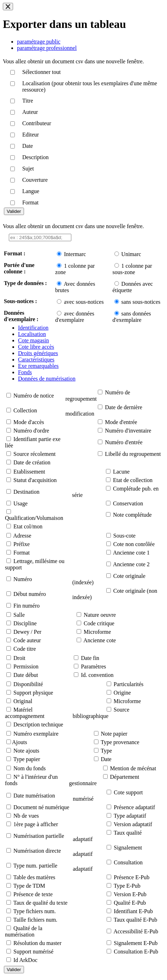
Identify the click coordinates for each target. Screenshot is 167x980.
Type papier (27, 759)
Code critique (99, 623)
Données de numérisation (47, 379)
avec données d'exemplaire (75, 317)
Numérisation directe (37, 851)
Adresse (22, 536)
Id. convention (97, 675)
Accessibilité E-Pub (136, 931)
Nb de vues (26, 816)
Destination (26, 492)
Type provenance (120, 742)
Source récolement (35, 454)
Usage (20, 503)
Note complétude (132, 515)
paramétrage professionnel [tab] (47, 48)
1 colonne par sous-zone (132, 269)
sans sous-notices (141, 302)
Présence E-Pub (132, 877)
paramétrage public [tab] (39, 42)
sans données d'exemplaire (132, 317)
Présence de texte (33, 894)
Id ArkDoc (25, 960)
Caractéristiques (36, 359)
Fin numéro (26, 606)
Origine (122, 693)
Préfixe (22, 544)
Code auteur (27, 640)
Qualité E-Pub (130, 903)
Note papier (114, 734)
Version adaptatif (133, 824)
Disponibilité (28, 684)
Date (106, 759)
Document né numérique (41, 807)
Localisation (32, 334)
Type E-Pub (127, 886)
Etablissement (29, 472)
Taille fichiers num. (35, 920)
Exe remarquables (38, 366)
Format (22, 553)
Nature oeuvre (100, 615)
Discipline (25, 623)
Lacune (121, 472)
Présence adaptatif (134, 807)
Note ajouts (26, 751)
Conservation (128, 503)
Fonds (25, 372)
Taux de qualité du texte (41, 903)
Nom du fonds (30, 768)
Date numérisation (34, 796)
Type (106, 751)
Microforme (97, 632)
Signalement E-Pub (136, 943)
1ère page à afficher (36, 824)
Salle (19, 615)
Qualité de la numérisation (24, 931)
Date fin (90, 658)
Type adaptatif (130, 816)
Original (23, 701)
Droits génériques (38, 353)
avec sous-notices (84, 302)
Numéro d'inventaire (128, 431)
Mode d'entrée (121, 422)
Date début (26, 675)
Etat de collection (133, 480)
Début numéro (30, 594)
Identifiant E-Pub (133, 911)
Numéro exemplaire (36, 734)
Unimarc (131, 254)
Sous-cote (124, 536)
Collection (25, 410)
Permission (26, 666)
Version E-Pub (130, 894)
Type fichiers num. (35, 911)
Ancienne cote (100, 640)
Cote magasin (34, 340)
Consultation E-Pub (136, 952)
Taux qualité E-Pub (135, 920)
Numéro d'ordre (31, 431)
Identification (33, 328)
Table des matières (34, 877)
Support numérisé (33, 952)
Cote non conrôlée (134, 544)
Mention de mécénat (133, 768)
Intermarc (75, 254)
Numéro (23, 579)
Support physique (33, 693)
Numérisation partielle (39, 836)
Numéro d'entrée (124, 442)
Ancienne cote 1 (131, 553)
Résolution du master (37, 943)
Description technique (38, 724)
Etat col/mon (28, 526)
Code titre (25, 649)
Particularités (129, 684)
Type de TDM (29, 886)
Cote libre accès (36, 347)
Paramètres (93, 666)
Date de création (32, 462)
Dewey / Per (27, 632)
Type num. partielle (35, 866)
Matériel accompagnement (25, 713)
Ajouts (20, 742)
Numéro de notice (34, 396)
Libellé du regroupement (133, 454)
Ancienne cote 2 (131, 564)
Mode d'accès (29, 422)
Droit (19, 658)
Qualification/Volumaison (34, 518)
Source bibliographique (101, 713)
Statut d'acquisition (35, 480)
